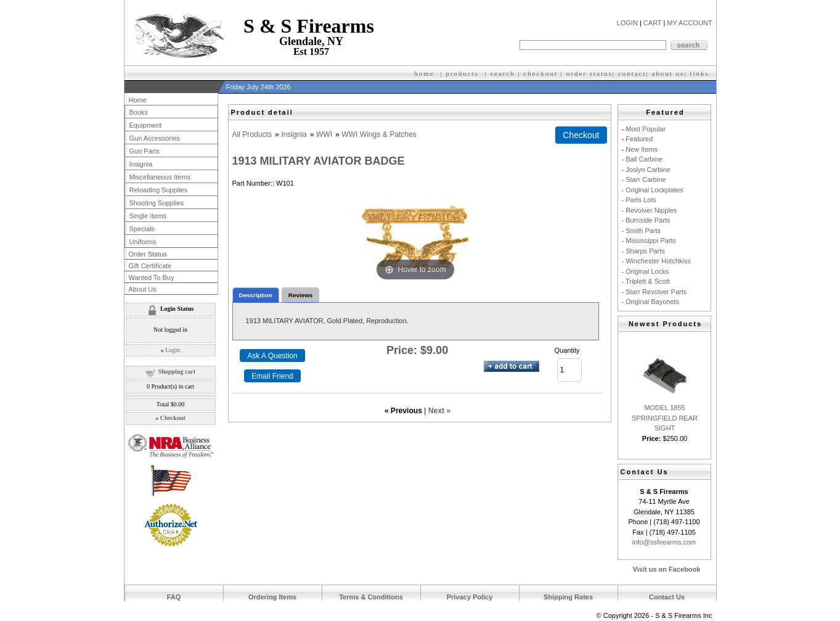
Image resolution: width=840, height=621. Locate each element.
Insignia (294, 134)
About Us (143, 289)
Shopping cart (177, 372)
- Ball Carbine (642, 159)
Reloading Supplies (159, 190)
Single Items (148, 216)
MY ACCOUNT (689, 23)
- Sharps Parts (643, 251)
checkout (540, 73)
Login (173, 350)
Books (139, 112)
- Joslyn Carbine (646, 170)
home (424, 73)
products (462, 73)
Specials (142, 229)
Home (138, 100)
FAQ (174, 597)
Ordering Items (272, 597)
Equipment (146, 125)
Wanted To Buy (152, 278)
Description (256, 295)
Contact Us (667, 597)
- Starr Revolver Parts (654, 292)
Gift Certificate (150, 266)
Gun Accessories (155, 138)
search (503, 73)
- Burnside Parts (646, 220)
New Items (642, 149)
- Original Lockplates (653, 190)
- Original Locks (645, 271)
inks (701, 73)
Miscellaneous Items (160, 177)
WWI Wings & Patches (379, 134)
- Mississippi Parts (649, 241)
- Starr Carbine (644, 179)
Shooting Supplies (157, 203)
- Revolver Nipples (650, 210)
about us (668, 73)
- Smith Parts (642, 231)
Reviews (301, 295)
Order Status (148, 254)
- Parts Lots (639, 200)
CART (653, 23)
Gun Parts (145, 151)
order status (589, 73)
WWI (324, 134)
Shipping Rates (568, 597)
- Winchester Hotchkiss (656, 261)
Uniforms (143, 242)
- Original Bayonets (651, 302)
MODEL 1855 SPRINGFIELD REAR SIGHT (665, 418)
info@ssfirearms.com (664, 542)
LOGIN (627, 23)
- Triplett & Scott (646, 281)
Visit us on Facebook (667, 569)
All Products (252, 134)
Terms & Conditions (371, 597)
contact (632, 73)
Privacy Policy (470, 597)
